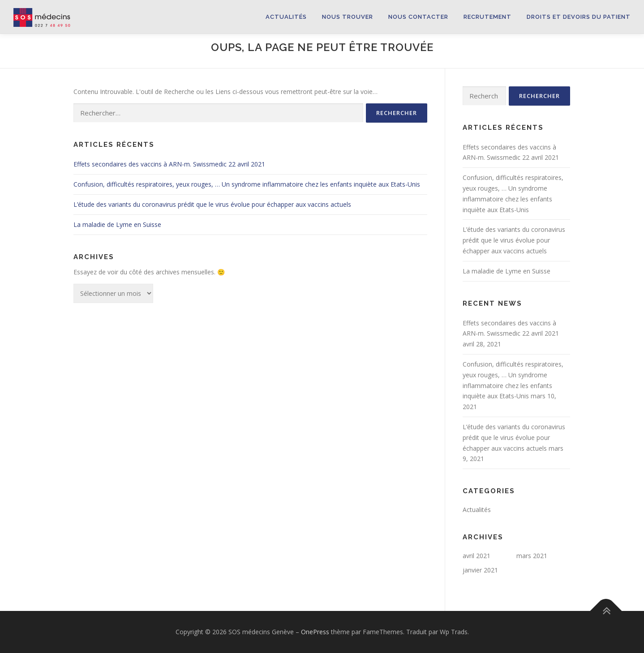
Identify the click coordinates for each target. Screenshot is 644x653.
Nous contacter (418, 17)
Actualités (286, 17)
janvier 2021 (480, 570)
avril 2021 (477, 556)
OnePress (315, 632)
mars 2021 (532, 556)
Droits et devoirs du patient (579, 17)
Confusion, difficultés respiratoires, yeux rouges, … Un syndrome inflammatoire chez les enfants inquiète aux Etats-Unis (247, 184)
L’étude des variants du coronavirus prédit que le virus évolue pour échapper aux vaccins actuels (212, 204)
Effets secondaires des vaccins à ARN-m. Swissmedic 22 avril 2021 (169, 164)
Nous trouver (348, 17)
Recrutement (487, 17)
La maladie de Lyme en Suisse (117, 224)
